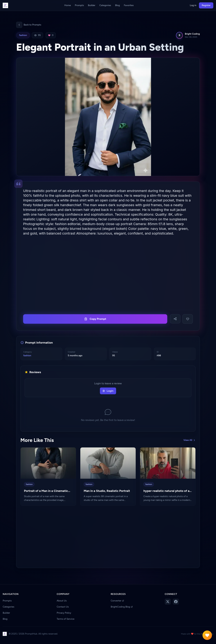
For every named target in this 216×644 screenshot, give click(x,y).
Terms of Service (66, 619)
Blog (117, 5)
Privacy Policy (64, 613)
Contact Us (63, 607)
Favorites (129, 5)
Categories (105, 5)
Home (67, 5)
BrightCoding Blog (122, 607)
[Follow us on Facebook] (176, 602)
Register (206, 5)
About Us (62, 601)
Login (108, 391)
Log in (193, 5)
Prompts (79, 5)
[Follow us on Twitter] (168, 602)
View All (190, 440)
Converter (117, 601)
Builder (92, 5)
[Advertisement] (108, 273)
